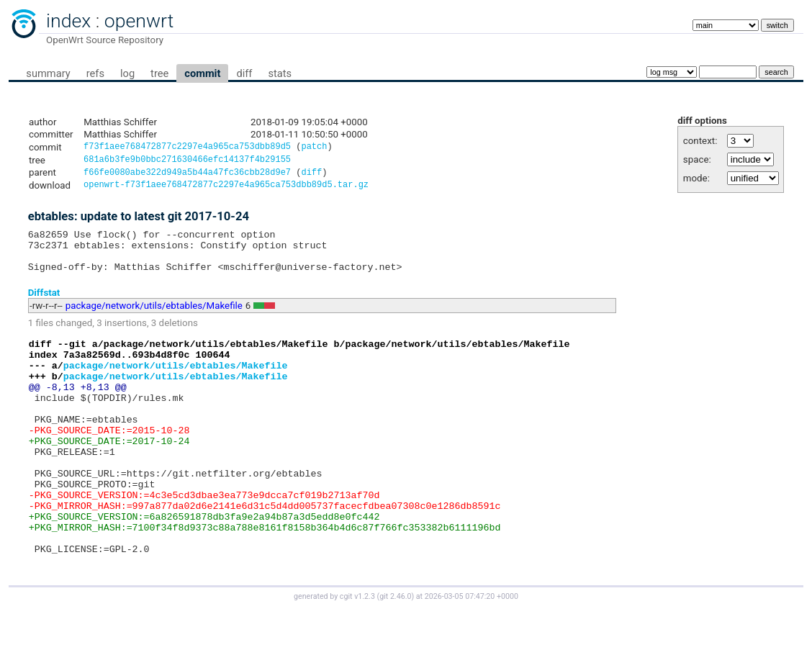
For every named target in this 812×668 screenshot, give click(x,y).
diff (244, 73)
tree (159, 73)
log (127, 73)
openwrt (139, 21)
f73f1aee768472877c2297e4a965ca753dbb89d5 (187, 148)
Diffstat (44, 306)
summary (48, 73)
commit (202, 73)
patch (314, 148)
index (68, 21)
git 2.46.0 (395, 655)
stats (280, 73)
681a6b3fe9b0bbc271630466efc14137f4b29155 (187, 162)
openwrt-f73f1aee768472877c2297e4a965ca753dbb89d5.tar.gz (226, 190)
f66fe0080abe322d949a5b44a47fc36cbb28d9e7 (187, 176)
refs (95, 73)
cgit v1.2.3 (357, 655)
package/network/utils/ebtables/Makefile (154, 319)
